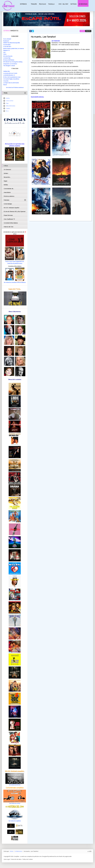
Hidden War (7, 71)
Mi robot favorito (8, 56)
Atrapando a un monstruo (10, 64)
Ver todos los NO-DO (15, 785)
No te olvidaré (7, 39)
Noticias (73, 4)
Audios (8, 98)
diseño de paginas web (65, 856)
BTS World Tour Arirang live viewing (13, 62)
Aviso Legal (7, 859)
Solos (5, 54)
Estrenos (23, 4)
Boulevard (6, 41)
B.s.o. (7, 111)
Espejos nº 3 (7, 50)
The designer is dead (9, 66)
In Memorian (83, 4)
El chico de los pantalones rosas (12, 77)
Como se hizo (10, 101)
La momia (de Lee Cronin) (10, 73)
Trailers (34, 4)
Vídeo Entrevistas (11, 106)
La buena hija (7, 58)
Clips (7, 103)
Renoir (5, 85)
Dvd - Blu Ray (63, 4)
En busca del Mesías (9, 60)
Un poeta (6, 81)
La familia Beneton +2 (9, 75)
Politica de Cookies (28, 859)
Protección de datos (16, 859)
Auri (4, 52)
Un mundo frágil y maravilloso (12, 79)
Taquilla (51, 4)
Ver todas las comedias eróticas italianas (15, 282)
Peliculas (42, 4)
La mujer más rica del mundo (11, 83)
